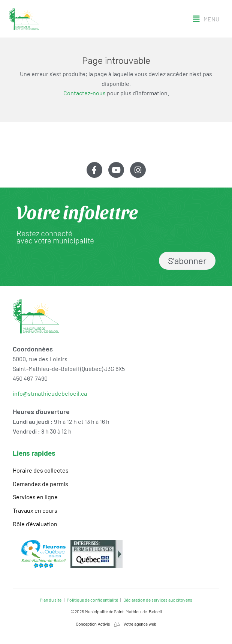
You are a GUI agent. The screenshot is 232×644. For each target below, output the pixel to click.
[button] (206, 19)
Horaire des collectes (41, 470)
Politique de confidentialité (92, 600)
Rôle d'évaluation (35, 524)
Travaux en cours (35, 510)
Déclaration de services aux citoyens (158, 600)
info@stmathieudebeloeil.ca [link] (50, 393)
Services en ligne (35, 497)
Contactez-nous (85, 93)
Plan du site (51, 600)
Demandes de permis (40, 484)
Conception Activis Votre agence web (116, 624)
